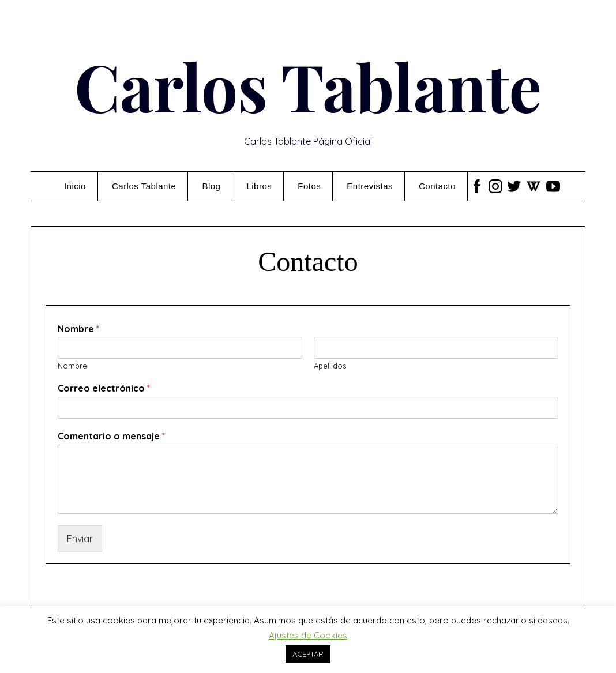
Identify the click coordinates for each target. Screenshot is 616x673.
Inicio (75, 186)
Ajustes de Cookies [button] (308, 635)
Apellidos (330, 366)
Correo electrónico (104, 388)
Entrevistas (370, 186)
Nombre (78, 329)
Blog (211, 186)
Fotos (309, 186)
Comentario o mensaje (111, 436)
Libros (259, 186)
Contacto (437, 186)
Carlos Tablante (308, 86)
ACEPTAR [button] (308, 654)
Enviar (80, 539)
